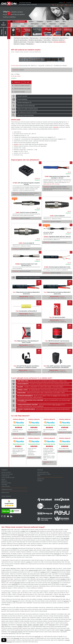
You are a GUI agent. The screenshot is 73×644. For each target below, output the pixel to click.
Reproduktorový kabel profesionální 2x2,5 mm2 (57, 293)
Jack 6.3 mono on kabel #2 (26, 213)
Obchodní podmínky (43, 472)
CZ (70, 5)
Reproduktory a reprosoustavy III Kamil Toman (26, 342)
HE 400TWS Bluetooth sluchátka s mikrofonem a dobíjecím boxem (26, 367)
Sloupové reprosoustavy (21, 40)
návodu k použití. (34, 570)
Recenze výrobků (6, 483)
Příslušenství (30, 44)
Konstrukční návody (7, 474)
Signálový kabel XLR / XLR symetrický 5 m (26, 265)
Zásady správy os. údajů (44, 474)
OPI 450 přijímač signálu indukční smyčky (26, 184)
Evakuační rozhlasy (19, 44)
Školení (3, 479)
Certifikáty (4, 485)
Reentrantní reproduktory (60, 38)
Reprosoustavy (34, 38)
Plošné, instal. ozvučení (22, 52)
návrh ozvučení (56, 405)
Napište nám (41, 479)
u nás (19, 411)
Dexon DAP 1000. (60, 596)
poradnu (55, 396)
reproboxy (20, 625)
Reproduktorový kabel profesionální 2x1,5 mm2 (26, 293)
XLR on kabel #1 (57, 216)
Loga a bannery (6, 486)
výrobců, (23, 531)
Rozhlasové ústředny (58, 40)
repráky (25, 625)
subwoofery (36, 625)
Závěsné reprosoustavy (36, 40)
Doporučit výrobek (19, 92)
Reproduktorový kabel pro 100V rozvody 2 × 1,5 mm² (57, 177)
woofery (30, 625)
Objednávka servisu (7, 489)
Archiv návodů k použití (8, 478)
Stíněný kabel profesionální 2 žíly (57, 267)
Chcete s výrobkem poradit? (22, 86)
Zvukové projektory (45, 38)
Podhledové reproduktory (21, 38)
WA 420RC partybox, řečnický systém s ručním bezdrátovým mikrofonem (57, 367)
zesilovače (34, 531)
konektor (16, 144)
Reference (4, 481)
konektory (43, 572)
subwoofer (17, 583)
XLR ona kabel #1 (26, 243)
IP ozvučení (31, 42)
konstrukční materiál (17, 632)
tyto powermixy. (55, 583)
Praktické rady (5, 476)
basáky (42, 625)
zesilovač (5, 555)
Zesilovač (56, 127)
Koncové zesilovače (59, 42)
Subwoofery (47, 40)
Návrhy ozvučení (6, 472)
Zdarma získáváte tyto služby (22, 89)
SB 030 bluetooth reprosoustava (57, 341)
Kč (66, 5)
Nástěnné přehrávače (20, 42)
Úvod (13, 52)
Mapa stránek (5, 493)
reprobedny (5, 625)
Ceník (39, 476)
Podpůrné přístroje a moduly (44, 42)
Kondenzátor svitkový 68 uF (26, 311)
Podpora (61, 2)
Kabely (62, 630)
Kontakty (69, 2)
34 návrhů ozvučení (57, 317)
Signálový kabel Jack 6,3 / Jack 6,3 (57, 237)
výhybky (28, 562)
